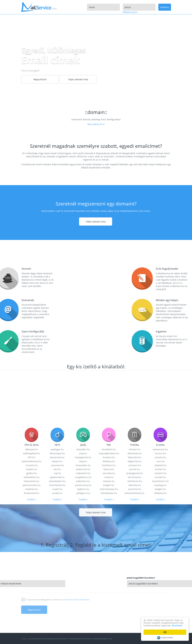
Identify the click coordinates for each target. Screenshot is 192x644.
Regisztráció (40, 79)
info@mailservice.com (132, 211)
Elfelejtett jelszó (130, 12)
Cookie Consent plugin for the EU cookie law (165, 638)
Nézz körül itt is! (96, 124)
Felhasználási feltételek (80, 639)
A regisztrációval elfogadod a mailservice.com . (58, 600)
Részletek (177, 625)
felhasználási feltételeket (78, 600)
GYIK (110, 639)
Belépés (165, 7)
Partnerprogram (100, 639)
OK (165, 632)
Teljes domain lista (78, 79)
